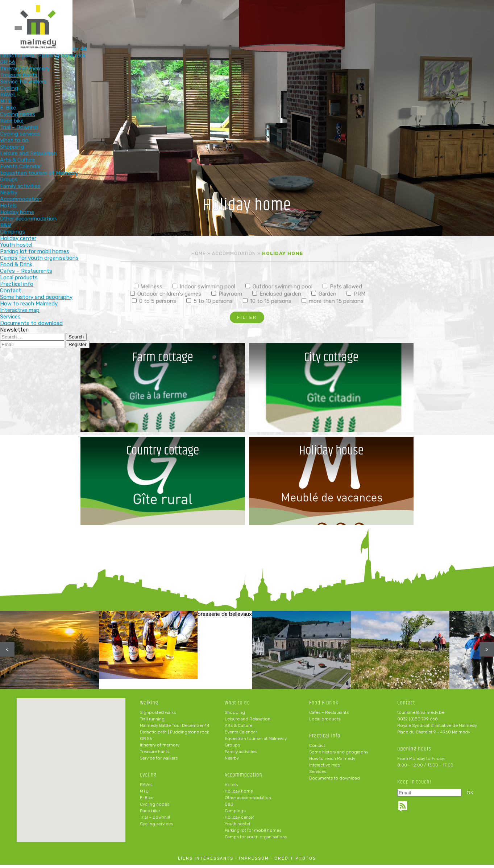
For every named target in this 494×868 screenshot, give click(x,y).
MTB (144, 794)
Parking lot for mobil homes (253, 834)
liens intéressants (206, 862)
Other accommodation (248, 801)
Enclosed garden (277, 294)
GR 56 (146, 742)
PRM (356, 294)
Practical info (363, 17)
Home (199, 253)
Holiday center (239, 820)
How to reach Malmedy (332, 762)
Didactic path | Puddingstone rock (175, 735)
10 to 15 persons (267, 301)
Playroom (227, 294)
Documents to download (335, 781)
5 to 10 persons (209, 301)
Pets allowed (342, 287)
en (466, 12)
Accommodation (268, 17)
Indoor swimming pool (204, 287)
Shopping (235, 716)
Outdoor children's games (166, 294)
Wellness (148, 287)
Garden (324, 294)
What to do (221, 17)
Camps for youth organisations (256, 840)
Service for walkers (159, 761)
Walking (126, 17)
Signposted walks (158, 716)
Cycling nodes (155, 807)
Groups (232, 748)
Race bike (150, 814)
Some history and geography (339, 755)
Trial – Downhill (155, 820)
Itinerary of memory (160, 748)
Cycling (173, 17)
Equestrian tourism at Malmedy (256, 742)
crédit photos (295, 862)
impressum (254, 862)
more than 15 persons (333, 301)
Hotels (231, 788)
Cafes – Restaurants (329, 716)
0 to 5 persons (154, 301)
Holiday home (239, 794)
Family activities (241, 755)
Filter (247, 317)
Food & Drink (316, 17)
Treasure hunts (155, 755)
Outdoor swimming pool (279, 287)
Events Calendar (241, 735)
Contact (317, 749)
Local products (325, 722)
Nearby (232, 761)
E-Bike (147, 801)
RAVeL (146, 788)
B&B (229, 807)
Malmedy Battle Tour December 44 (175, 729)
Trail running (152, 722)
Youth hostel (237, 827)
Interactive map (325, 768)
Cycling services (156, 827)
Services (318, 775)
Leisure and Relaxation (248, 722)
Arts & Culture (238, 729)
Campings (235, 814)
